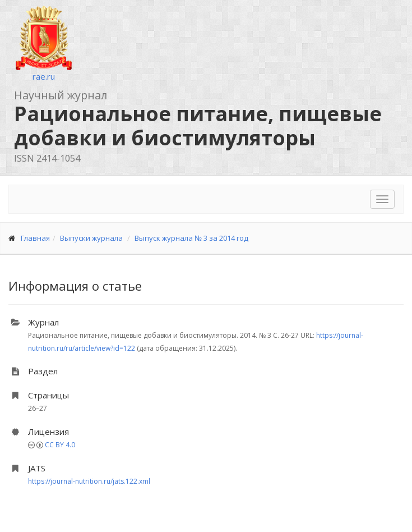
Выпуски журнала (91, 238)
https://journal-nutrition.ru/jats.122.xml (89, 481)
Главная (35, 238)
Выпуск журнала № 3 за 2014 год (191, 238)
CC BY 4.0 (60, 445)
